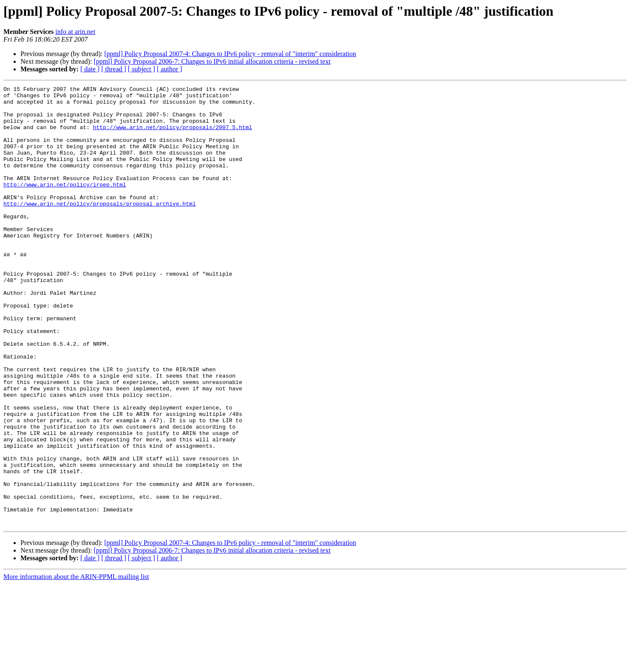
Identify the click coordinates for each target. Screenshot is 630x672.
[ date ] (90, 69)
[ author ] (170, 69)
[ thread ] (114, 69)
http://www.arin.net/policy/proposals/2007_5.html (173, 136)
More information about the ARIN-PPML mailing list (76, 665)
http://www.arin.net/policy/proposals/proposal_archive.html (99, 228)
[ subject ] (142, 69)
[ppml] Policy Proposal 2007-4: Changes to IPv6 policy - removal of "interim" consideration (230, 54)
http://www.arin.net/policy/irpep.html (65, 205)
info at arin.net (75, 32)
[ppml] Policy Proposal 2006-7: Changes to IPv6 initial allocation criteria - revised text (212, 61)
